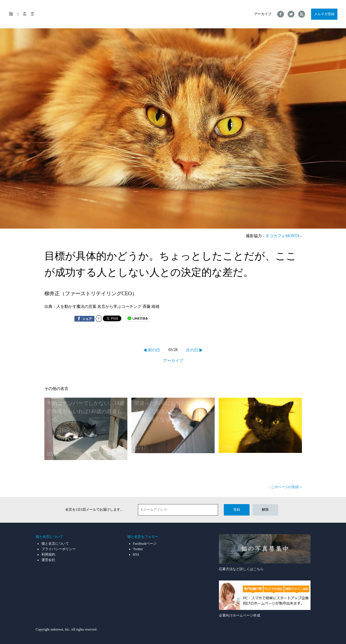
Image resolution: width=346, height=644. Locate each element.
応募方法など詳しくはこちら (265, 553)
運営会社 (48, 560)
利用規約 (48, 554)
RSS (136, 554)
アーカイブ (263, 14)
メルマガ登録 (324, 14)
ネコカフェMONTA (282, 236)
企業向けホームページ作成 (265, 599)
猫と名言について (55, 544)
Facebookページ (145, 544)
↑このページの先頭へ (286, 487)
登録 (237, 510)
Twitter (138, 549)
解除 (265, 510)
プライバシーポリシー (59, 549)
